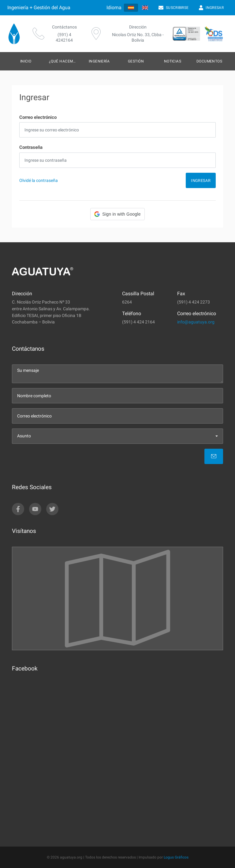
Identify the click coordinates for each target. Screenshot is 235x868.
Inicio (26, 61)
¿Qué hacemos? (64, 61)
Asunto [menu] (24, 436)
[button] (117, 214)
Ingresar (201, 181)
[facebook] (18, 509)
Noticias (173, 61)
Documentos (209, 61)
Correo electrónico (38, 117)
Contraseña (31, 147)
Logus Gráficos (176, 857)
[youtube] (35, 509)
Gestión (136, 61)
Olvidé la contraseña (39, 181)
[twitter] (52, 509)
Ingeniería (99, 61)
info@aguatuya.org (196, 322)
